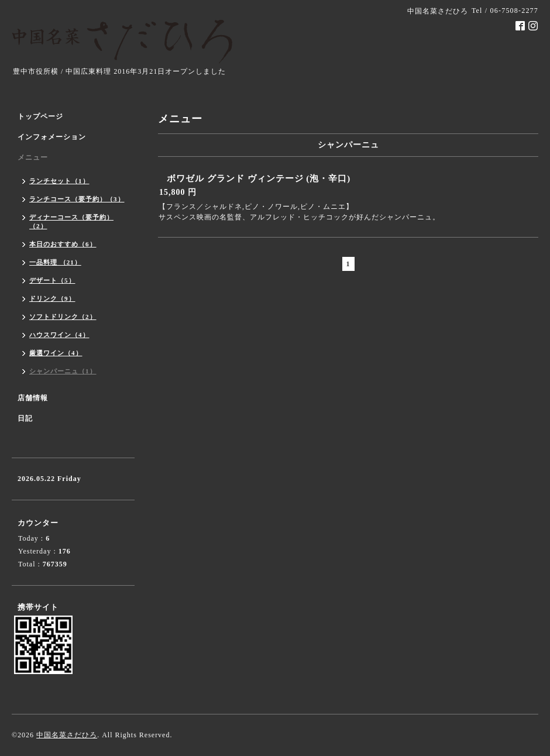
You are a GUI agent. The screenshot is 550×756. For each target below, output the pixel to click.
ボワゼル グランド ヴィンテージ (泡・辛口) (259, 178)
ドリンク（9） (52, 298)
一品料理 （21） (55, 262)
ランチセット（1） (59, 181)
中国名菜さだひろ (67, 735)
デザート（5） (52, 280)
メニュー (33, 157)
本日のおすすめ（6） (63, 244)
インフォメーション (52, 137)
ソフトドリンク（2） (63, 317)
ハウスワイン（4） (59, 335)
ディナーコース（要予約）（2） (71, 221)
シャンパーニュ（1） (63, 371)
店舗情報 (33, 398)
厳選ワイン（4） (56, 353)
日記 (25, 418)
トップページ (40, 116)
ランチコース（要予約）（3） (77, 199)
